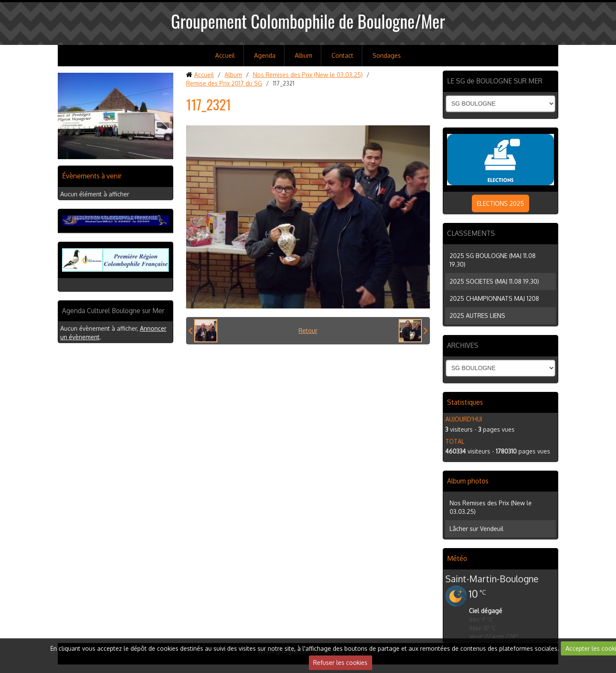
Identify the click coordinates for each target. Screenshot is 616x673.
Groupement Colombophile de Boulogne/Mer (308, 21)
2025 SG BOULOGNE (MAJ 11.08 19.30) (493, 260)
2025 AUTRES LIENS (477, 316)
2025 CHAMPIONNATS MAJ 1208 (494, 298)
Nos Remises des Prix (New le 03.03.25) (308, 75)
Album (304, 55)
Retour (308, 331)
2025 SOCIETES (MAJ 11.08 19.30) (494, 281)
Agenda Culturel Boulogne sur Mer (113, 311)
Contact (342, 55)
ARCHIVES (463, 345)
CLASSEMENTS (471, 233)
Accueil (225, 55)
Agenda (265, 55)
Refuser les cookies (340, 663)
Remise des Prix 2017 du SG (224, 83)
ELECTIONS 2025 (500, 203)
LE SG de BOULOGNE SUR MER (495, 81)
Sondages (387, 55)
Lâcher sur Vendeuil (477, 529)
